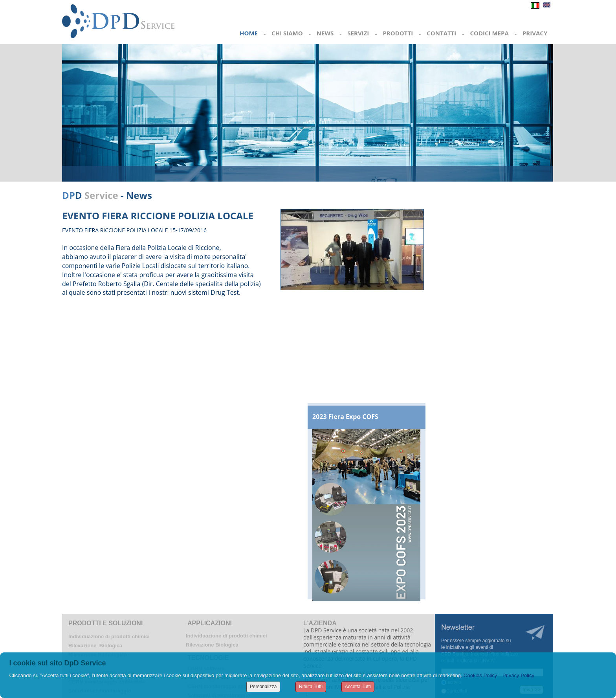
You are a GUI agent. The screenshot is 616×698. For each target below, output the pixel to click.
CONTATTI (441, 33)
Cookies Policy (480, 675)
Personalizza (263, 687)
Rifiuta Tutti (311, 687)
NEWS (325, 33)
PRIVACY (535, 33)
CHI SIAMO (287, 33)
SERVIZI (358, 33)
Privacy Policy (518, 675)
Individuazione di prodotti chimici (109, 636)
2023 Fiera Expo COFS (345, 417)
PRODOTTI (398, 33)
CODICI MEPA (489, 33)
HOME (249, 33)
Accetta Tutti (358, 687)
